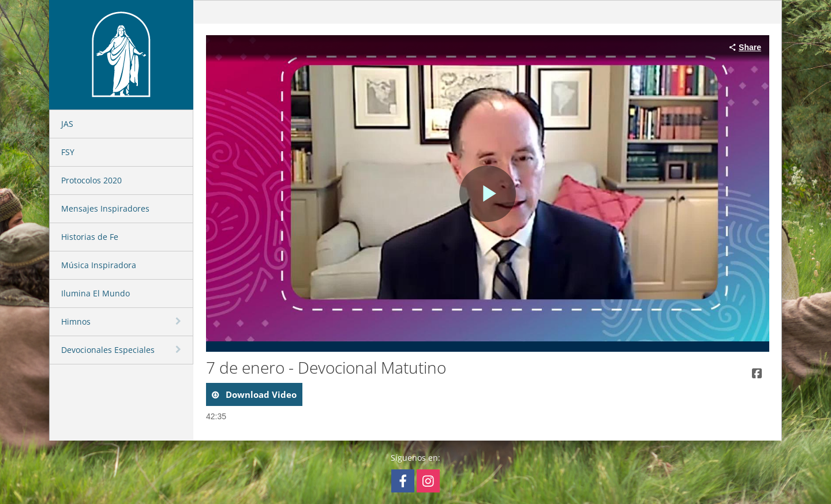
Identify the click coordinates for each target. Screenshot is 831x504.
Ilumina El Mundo (96, 293)
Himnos (76, 321)
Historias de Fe (90, 237)
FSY (68, 152)
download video (260, 394)
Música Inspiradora (99, 265)
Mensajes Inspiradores (105, 208)
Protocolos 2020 (91, 180)
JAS (67, 124)
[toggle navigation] (179, 321)
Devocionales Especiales (108, 350)
